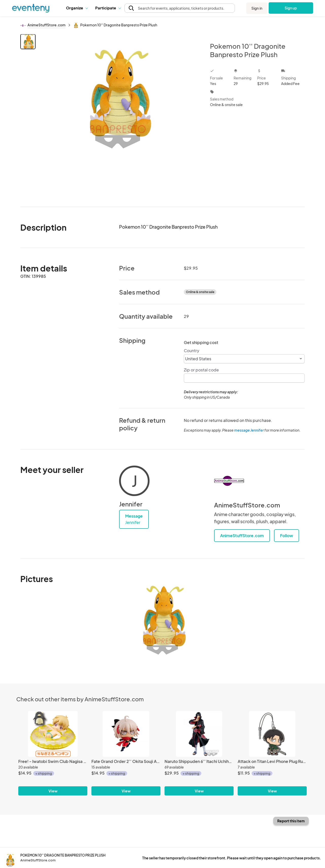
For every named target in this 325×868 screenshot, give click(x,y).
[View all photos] (119, 116)
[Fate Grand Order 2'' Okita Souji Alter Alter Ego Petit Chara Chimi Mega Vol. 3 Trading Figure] (126, 734)
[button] (77, 8)
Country (192, 351)
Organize (77, 8)
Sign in (257, 8)
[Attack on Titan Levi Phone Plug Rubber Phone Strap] (272, 734)
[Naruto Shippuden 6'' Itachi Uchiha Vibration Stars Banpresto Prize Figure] (199, 734)
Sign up (291, 8)
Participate (108, 8)
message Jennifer (249, 430)
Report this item (291, 821)
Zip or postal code (201, 370)
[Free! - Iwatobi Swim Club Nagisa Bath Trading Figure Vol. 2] (53, 734)
